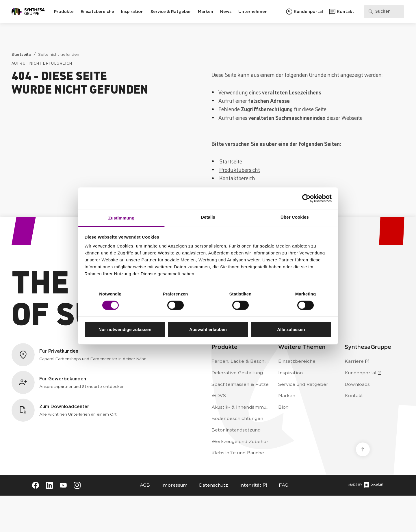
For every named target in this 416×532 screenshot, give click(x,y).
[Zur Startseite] (28, 12)
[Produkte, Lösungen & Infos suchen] (384, 12)
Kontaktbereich (237, 178)
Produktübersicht (240, 169)
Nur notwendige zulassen (125, 329)
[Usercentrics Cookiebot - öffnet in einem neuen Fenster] (306, 198)
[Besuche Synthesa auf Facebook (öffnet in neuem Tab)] (36, 485)
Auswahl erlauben (208, 329)
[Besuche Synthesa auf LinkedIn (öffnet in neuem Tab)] (49, 485)
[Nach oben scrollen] (363, 449)
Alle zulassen (291, 329)
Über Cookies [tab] (295, 217)
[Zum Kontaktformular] (341, 12)
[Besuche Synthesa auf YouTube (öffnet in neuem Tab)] (63, 485)
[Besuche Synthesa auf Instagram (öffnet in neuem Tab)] (77, 485)
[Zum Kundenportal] (304, 12)
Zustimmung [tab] (121, 218)
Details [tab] (208, 217)
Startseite (231, 161)
